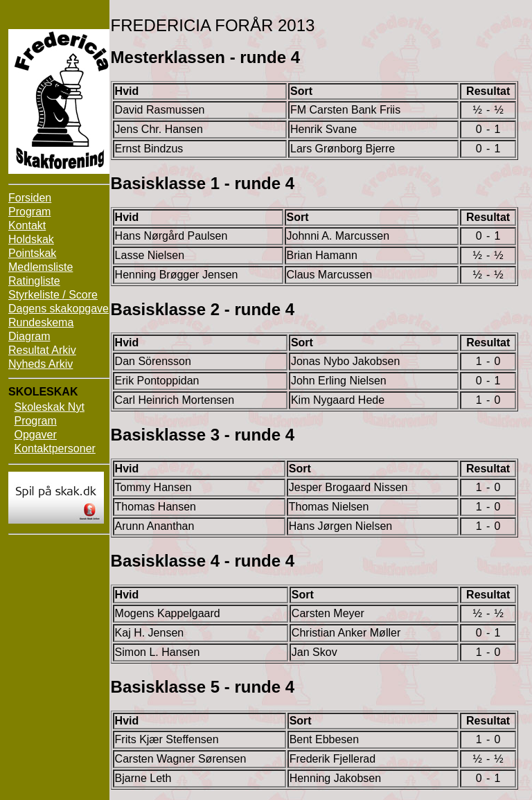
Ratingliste (34, 281)
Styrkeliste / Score (53, 295)
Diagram (29, 336)
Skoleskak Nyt (49, 407)
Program (29, 212)
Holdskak (31, 239)
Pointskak (32, 253)
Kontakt (27, 225)
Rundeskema (41, 322)
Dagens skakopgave (59, 309)
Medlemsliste (41, 267)
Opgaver (35, 435)
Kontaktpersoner (54, 448)
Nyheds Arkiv (41, 364)
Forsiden (30, 198)
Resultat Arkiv (42, 350)
